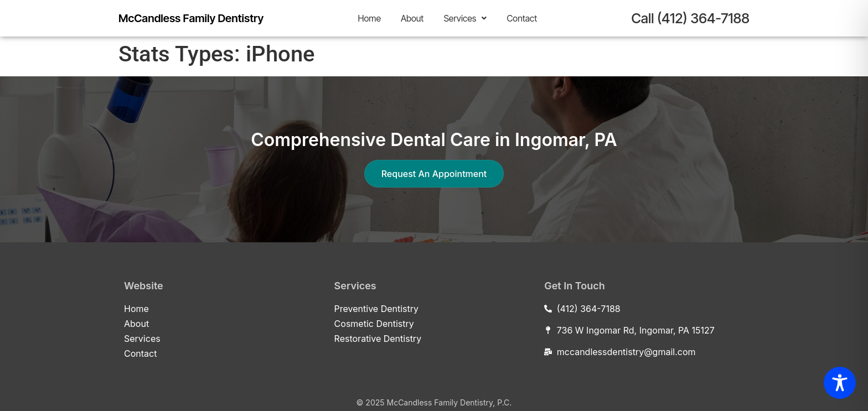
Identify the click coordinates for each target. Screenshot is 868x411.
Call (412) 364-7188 (690, 18)
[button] (465, 18)
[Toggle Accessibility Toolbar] (840, 383)
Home (369, 18)
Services (465, 18)
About (412, 18)
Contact (522, 18)
